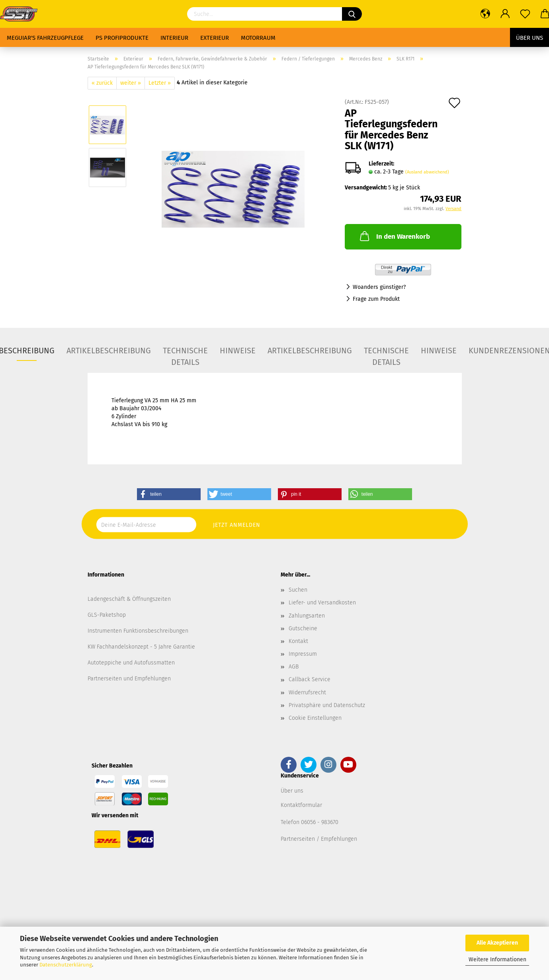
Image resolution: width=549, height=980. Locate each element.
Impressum (303, 654)
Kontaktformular (301, 805)
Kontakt (298, 641)
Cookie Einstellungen (315, 718)
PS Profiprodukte (122, 38)
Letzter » (160, 83)
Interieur (174, 38)
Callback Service (310, 679)
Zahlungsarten (307, 616)
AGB (294, 667)
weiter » (131, 83)
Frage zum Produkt (376, 299)
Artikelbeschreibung (109, 351)
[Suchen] (352, 14)
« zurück (102, 83)
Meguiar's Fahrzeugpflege (45, 38)
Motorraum (258, 38)
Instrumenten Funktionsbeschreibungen (138, 631)
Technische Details (185, 353)
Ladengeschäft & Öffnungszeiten (129, 599)
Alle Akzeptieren (497, 943)
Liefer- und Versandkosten (322, 603)
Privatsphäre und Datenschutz (327, 705)
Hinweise (238, 351)
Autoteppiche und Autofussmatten (131, 663)
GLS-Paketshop (107, 615)
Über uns (529, 38)
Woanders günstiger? (379, 287)
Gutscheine (303, 628)
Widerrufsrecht (307, 693)
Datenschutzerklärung (66, 965)
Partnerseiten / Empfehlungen (319, 839)
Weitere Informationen (497, 960)
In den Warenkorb (394, 236)
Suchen (298, 590)
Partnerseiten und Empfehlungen (129, 679)
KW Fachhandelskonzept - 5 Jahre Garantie (141, 647)
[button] (169, 494)
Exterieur (215, 38)
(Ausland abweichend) (427, 172)
